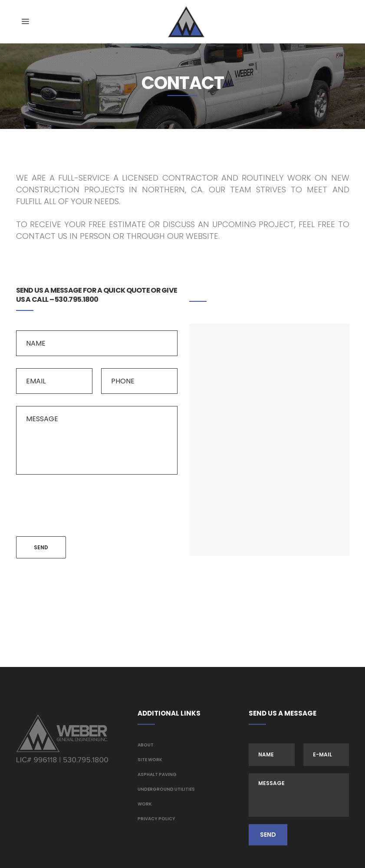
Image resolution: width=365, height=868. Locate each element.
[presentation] (82, 504)
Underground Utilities (166, 789)
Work (145, 804)
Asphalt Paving (157, 774)
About (146, 745)
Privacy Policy (156, 819)
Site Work (150, 760)
